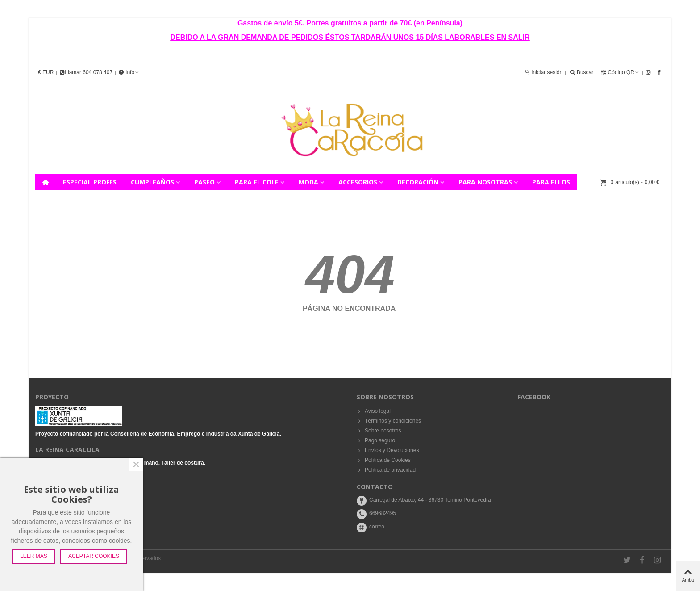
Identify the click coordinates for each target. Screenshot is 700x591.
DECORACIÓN (418, 182)
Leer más (34, 556)
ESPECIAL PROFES (90, 182)
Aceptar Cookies (94, 556)
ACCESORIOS (358, 182)
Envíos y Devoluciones (388, 450)
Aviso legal (374, 411)
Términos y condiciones (389, 421)
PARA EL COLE (257, 182)
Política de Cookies (384, 460)
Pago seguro (376, 440)
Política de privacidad (386, 470)
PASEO (204, 182)
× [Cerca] (136, 465)
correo (377, 527)
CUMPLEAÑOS (152, 182)
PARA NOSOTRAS (485, 182)
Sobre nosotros (379, 431)
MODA (308, 182)
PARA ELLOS (551, 182)
